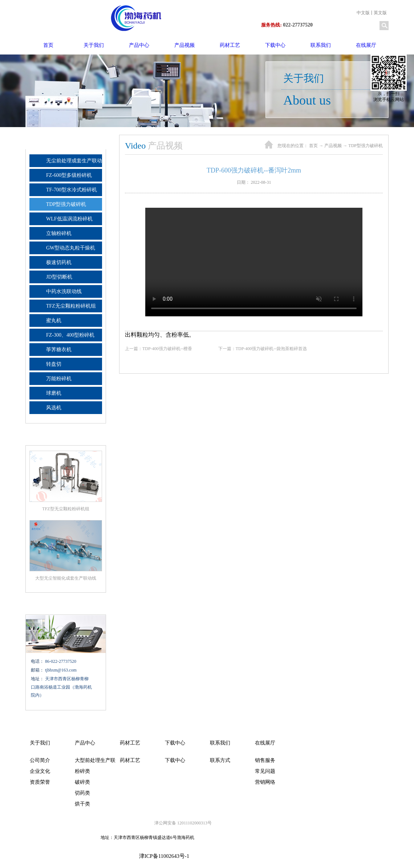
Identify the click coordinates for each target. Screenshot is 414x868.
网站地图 (211, 856)
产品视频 (333, 146)
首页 (48, 45)
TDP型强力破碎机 (366, 146)
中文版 (363, 13)
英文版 (380, 13)
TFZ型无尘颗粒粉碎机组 (66, 509)
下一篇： (269, 349)
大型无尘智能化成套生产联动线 (66, 578)
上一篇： (165, 349)
